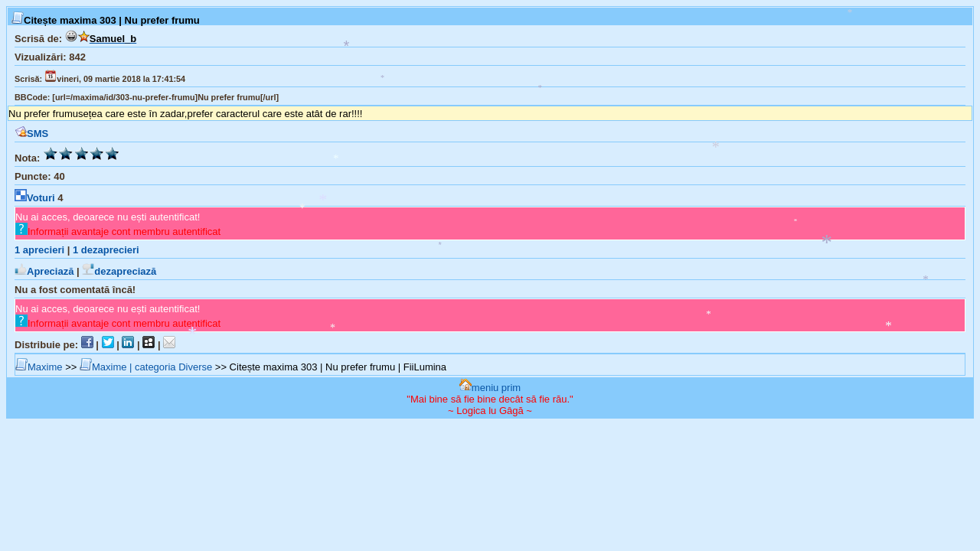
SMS (31, 134)
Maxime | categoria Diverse (146, 367)
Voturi (35, 198)
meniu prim (490, 388)
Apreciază (44, 271)
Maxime (39, 367)
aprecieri (39, 250)
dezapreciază (119, 271)
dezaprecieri (106, 250)
